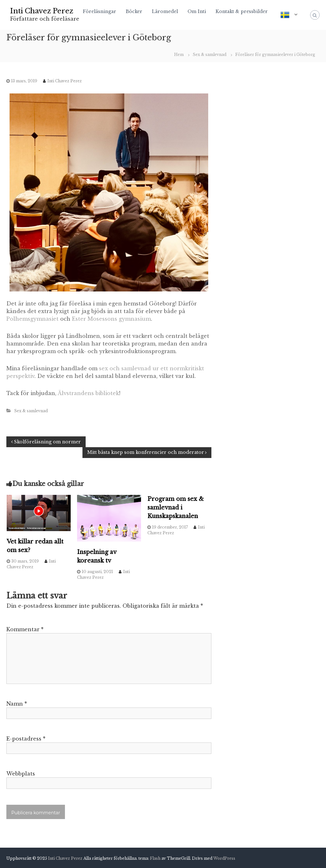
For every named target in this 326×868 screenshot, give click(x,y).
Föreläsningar (99, 11)
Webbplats (21, 774)
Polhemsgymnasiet (32, 319)
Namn (17, 704)
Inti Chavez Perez (42, 11)
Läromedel (165, 11)
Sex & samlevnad (209, 55)
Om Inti (197, 11)
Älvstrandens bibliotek (88, 393)
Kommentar (25, 629)
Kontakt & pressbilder (242, 11)
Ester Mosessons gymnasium (111, 319)
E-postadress (26, 739)
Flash (155, 858)
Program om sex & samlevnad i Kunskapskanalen (176, 508)
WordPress (224, 858)
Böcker (134, 11)
